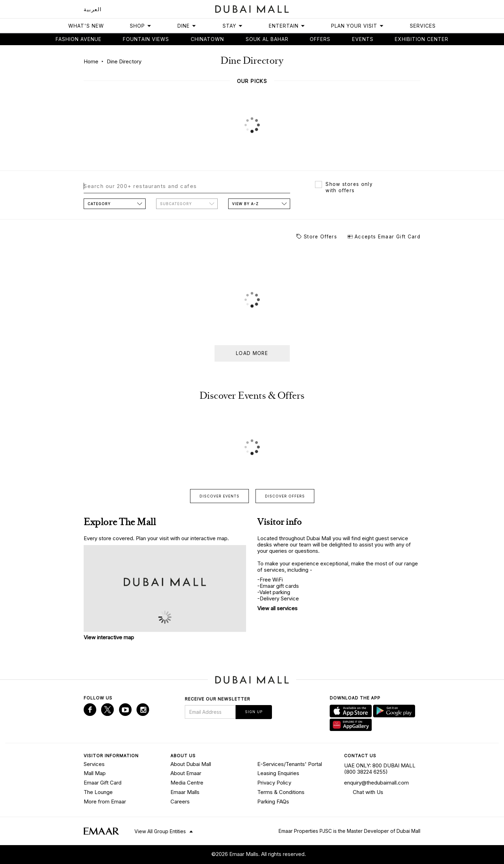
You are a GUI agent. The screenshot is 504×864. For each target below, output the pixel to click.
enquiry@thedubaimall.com (376, 783)
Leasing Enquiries (278, 773)
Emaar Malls (185, 792)
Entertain (287, 26)
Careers (180, 801)
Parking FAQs (273, 801)
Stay (233, 26)
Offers (320, 39)
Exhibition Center (422, 39)
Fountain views (146, 39)
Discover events (219, 496)
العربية (93, 9)
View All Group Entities (160, 831)
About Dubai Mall (191, 764)
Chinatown (207, 39)
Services (423, 26)
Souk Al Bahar (267, 39)
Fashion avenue (79, 39)
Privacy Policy (274, 783)
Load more (252, 353)
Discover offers (285, 496)
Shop (141, 26)
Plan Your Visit (358, 26)
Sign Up (254, 712)
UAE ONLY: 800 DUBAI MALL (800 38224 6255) (380, 769)
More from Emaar (105, 801)
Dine (187, 26)
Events (363, 39)
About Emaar (186, 773)
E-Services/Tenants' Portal (290, 764)
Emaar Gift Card (103, 783)
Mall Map (95, 773)
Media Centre (187, 783)
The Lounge (98, 792)
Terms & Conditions (281, 792)
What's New (86, 26)
